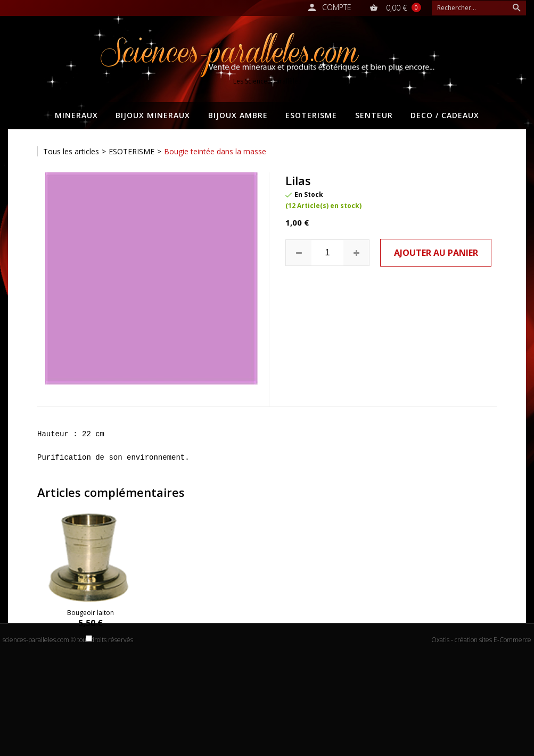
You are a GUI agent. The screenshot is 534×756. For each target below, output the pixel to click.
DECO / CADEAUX (445, 115)
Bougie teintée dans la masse (215, 151)
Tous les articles (71, 151)
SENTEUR (374, 115)
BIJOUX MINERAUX (153, 115)
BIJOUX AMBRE (238, 115)
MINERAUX (76, 115)
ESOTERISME (311, 115)
